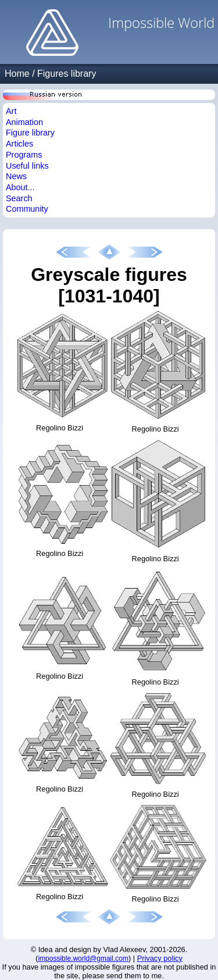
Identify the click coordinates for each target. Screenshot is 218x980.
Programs (24, 155)
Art (11, 111)
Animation (24, 122)
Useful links (27, 166)
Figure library (30, 133)
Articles (19, 144)
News (16, 176)
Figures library (67, 74)
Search (19, 198)
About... (20, 187)
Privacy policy (160, 958)
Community (27, 209)
